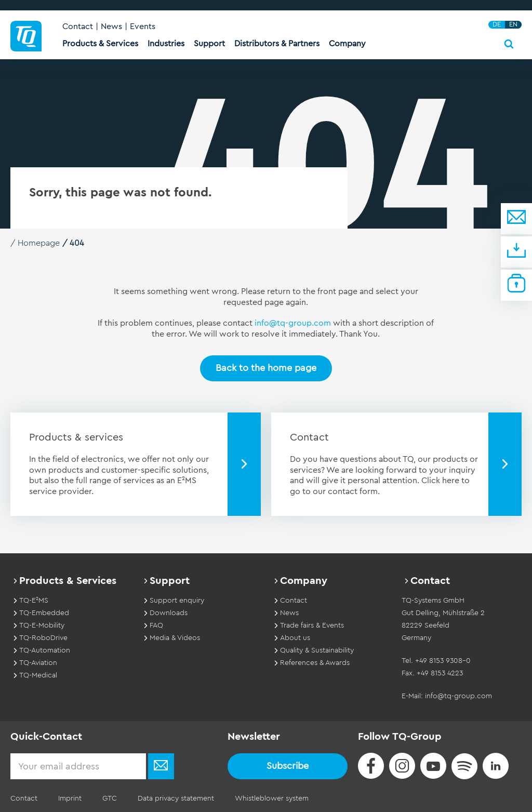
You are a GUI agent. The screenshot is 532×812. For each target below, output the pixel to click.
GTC (110, 798)
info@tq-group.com (293, 323)
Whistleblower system (272, 798)
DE (497, 24)
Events (143, 26)
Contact (78, 26)
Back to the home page (266, 368)
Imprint (70, 798)
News (111, 26)
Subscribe (288, 766)
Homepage (39, 243)
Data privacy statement (176, 798)
